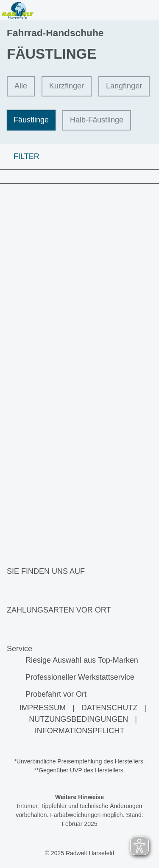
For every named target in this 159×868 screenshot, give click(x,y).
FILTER (20, 156)
